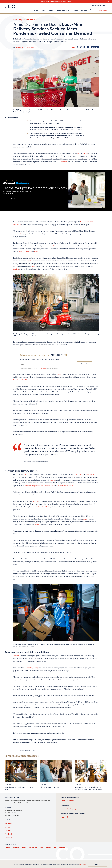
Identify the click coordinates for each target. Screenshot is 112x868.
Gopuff (28, 261)
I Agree (98, 864)
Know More (83, 864)
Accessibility (33, 847)
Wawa (53, 486)
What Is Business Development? (51, 787)
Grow (51, 10)
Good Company (63, 10)
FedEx (86, 153)
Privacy (24, 847)
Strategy (8, 785)
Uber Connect (78, 474)
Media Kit (65, 817)
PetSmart (28, 486)
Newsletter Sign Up (69, 809)
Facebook (9, 834)
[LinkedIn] (84, 47)
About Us (16, 847)
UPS (79, 153)
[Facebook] (77, 47)
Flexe (22, 234)
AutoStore (25, 380)
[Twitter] (81, 47)
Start (36, 10)
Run (44, 10)
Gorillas (16, 269)
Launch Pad (32, 20)
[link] (91, 10)
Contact (7, 847)
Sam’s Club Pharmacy (65, 486)
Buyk (33, 266)
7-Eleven (47, 486)
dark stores (63, 162)
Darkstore (17, 380)
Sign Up (105, 10)
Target (61, 246)
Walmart (56, 246)
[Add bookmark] (95, 47)
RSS (55, 847)
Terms (42, 847)
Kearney (59, 374)
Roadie (35, 501)
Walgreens (35, 486)
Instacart (29, 252)
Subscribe (85, 364)
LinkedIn (8, 827)
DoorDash (22, 252)
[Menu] (5, 7)
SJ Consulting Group (31, 668)
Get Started (11, 198)
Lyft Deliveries (91, 474)
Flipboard (8, 837)
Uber (36, 252)
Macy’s (52, 480)
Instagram (9, 823)
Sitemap (49, 847)
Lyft (25, 474)
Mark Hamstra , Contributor (25, 47)
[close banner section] (108, 2)
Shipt (85, 519)
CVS (41, 486)
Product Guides (80, 10)
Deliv (37, 525)
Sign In (101, 10)
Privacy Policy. (42, 368)
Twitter (8, 830)
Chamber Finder (67, 801)
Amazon (16, 656)
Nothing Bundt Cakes (43, 507)
